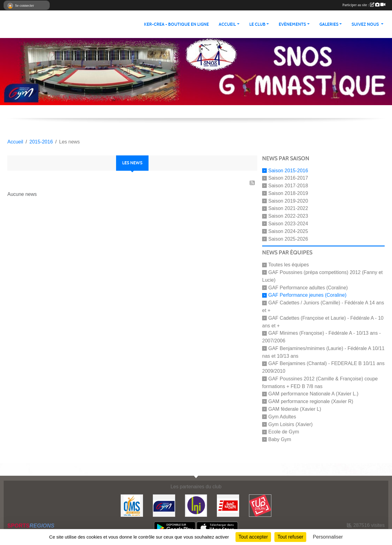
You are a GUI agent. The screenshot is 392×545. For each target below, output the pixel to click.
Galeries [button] (329, 24)
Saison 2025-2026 (288, 239)
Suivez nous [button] (366, 24)
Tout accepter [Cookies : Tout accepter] (253, 537)
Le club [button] (257, 24)
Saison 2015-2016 (288, 170)
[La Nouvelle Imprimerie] (196, 505)
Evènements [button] (292, 24)
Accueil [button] (227, 24)
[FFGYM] (164, 505)
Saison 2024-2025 (288, 231)
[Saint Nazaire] (228, 505)
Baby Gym (280, 439)
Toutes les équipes (289, 265)
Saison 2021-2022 (288, 208)
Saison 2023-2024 (288, 224)
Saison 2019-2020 (288, 201)
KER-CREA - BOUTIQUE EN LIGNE (176, 24)
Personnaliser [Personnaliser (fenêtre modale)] (328, 537)
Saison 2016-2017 (288, 178)
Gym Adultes (282, 417)
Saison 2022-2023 (288, 216)
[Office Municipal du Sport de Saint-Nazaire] (132, 505)
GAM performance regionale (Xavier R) (311, 401)
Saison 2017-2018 (288, 186)
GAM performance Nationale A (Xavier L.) (313, 394)
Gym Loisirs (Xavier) (290, 424)
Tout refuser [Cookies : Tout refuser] (290, 537)
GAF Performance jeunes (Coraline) (307, 295)
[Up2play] (260, 505)
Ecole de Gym (284, 432)
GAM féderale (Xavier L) (295, 409)
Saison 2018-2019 (288, 193)
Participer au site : (364, 5)
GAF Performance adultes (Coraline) (308, 287)
